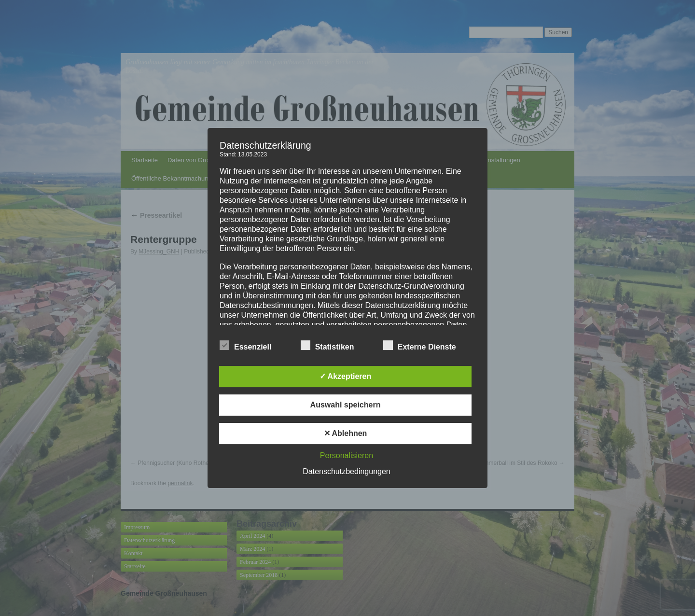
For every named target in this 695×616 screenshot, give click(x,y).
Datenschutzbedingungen (346, 471)
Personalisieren (347, 455)
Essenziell (245, 346)
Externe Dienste (420, 346)
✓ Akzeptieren (346, 376)
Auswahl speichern (346, 405)
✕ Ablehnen (346, 433)
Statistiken (327, 346)
